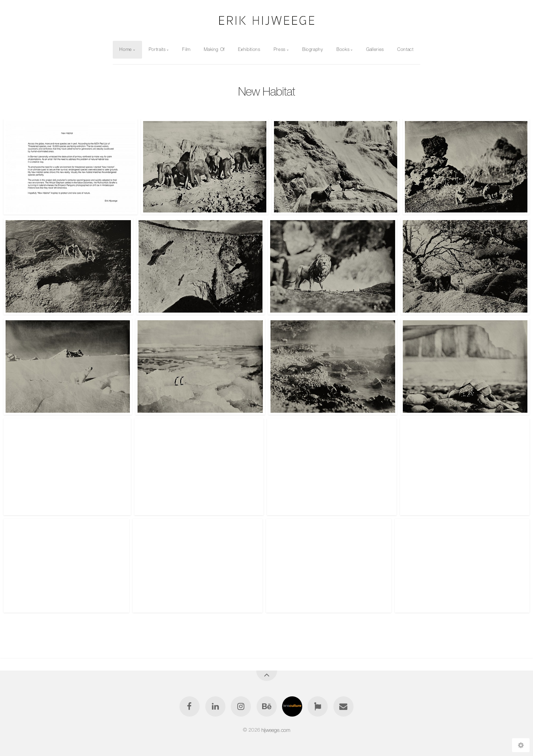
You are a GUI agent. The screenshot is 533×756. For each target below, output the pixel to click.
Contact (405, 49)
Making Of (214, 49)
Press (280, 49)
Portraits (157, 49)
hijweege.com (276, 730)
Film (186, 49)
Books (343, 49)
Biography (313, 49)
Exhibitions (249, 49)
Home (126, 49)
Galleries (375, 49)
